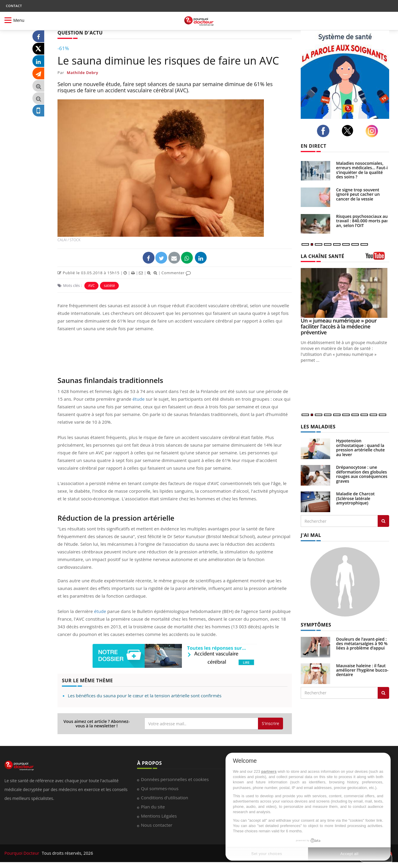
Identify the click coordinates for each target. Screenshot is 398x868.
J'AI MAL (311, 535)
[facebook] (325, 131)
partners (269, 771)
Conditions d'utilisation (165, 798)
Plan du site (153, 807)
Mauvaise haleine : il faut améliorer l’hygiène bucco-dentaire (362, 670)
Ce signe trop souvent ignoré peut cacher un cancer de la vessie (358, 194)
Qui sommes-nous (160, 788)
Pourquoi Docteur (22, 853)
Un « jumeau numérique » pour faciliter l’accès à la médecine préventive (339, 326)
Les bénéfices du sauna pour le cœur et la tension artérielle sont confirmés (145, 696)
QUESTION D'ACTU (80, 33)
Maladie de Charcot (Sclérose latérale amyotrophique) (355, 498)
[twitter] (349, 131)
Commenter (176, 273)
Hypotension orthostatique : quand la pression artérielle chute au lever (360, 447)
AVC (91, 286)
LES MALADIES (318, 427)
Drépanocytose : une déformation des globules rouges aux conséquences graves (362, 474)
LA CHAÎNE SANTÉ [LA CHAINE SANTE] (323, 256)
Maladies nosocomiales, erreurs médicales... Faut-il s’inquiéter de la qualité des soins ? (362, 170)
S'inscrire (270, 723)
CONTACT (14, 6)
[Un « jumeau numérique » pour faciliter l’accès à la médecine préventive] (345, 293)
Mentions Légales (159, 816)
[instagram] (373, 131)
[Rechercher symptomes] (383, 693)
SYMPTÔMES (316, 625)
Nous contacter (157, 825)
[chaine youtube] (377, 258)
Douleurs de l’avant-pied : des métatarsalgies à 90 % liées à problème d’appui (362, 644)
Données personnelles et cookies (175, 779)
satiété (109, 286)
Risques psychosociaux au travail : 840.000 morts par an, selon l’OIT (362, 221)
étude (139, 399)
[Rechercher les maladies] (383, 521)
